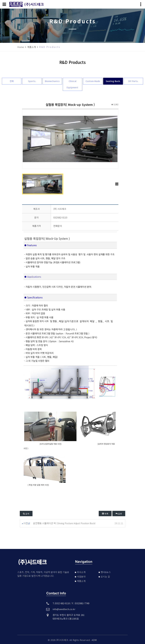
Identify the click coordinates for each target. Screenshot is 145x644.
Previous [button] (24, 184)
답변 (119, 514)
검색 (26, 514)
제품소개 (83, 581)
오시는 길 (107, 576)
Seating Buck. (113, 81)
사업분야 (83, 576)
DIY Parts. (133, 81)
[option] (70, 139)
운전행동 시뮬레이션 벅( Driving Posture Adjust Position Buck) (64, 523)
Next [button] (117, 184)
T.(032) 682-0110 (61, 603)
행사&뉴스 (108, 572)
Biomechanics (52, 81)
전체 (12, 81)
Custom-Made (93, 81)
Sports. (32, 81)
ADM (94, 640)
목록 (105, 514)
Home (21, 47)
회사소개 (83, 572)
